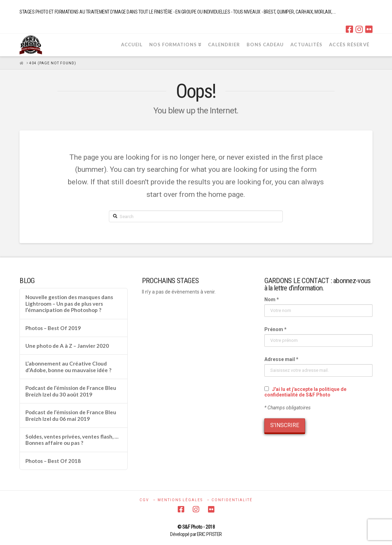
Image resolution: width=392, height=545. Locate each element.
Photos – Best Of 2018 (53, 461)
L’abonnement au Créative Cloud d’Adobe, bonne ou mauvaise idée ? (68, 367)
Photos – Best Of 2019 (53, 328)
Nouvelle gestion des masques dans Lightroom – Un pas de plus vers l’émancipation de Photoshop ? (69, 303)
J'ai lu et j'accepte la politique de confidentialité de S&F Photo (305, 392)
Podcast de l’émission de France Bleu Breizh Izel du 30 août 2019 (71, 391)
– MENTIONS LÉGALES (178, 500)
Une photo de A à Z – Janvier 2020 (67, 346)
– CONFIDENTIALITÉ (230, 500)
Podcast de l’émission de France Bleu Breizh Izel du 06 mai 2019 (71, 415)
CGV (144, 500)
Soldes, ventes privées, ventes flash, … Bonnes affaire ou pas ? (72, 440)
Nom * (272, 299)
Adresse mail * (281, 359)
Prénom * (275, 329)
